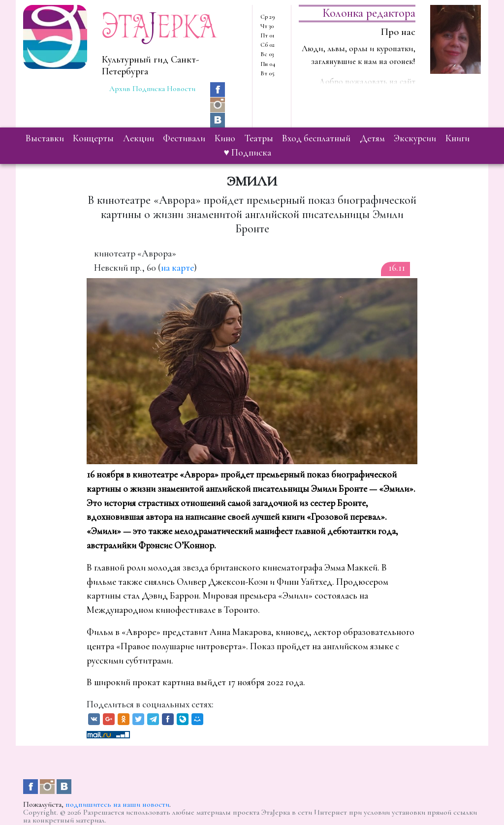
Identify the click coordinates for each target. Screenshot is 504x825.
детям (372, 138)
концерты (93, 138)
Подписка (149, 89)
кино (225, 138)
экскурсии (415, 138)
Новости (181, 89)
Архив (120, 89)
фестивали (184, 138)
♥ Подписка (248, 153)
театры (259, 138)
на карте (177, 268)
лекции (139, 138)
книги (457, 138)
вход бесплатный (316, 138)
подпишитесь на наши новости (117, 804)
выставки (45, 138)
